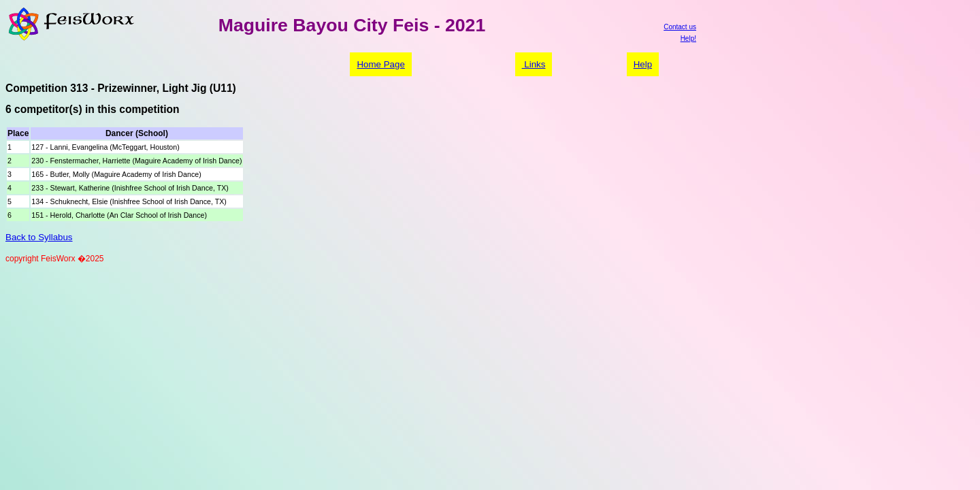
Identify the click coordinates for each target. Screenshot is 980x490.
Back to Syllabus (39, 237)
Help (643, 64)
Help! (688, 38)
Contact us (680, 27)
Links (534, 64)
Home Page (380, 64)
